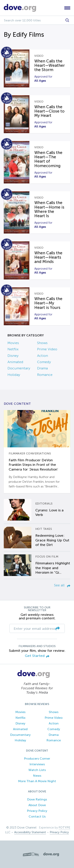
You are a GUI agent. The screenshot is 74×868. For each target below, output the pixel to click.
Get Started (37, 656)
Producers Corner (37, 759)
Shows (42, 343)
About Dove (37, 805)
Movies (13, 343)
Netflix (13, 349)
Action (43, 356)
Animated (15, 362)
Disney (13, 356)
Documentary (19, 368)
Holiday (14, 375)
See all (62, 585)
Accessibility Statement (30, 832)
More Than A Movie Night (37, 781)
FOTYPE (64, 828)
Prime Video (47, 349)
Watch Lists (37, 770)
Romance (45, 375)
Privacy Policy (37, 811)
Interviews (37, 764)
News (37, 776)
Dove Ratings (37, 799)
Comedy (44, 362)
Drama (42, 368)
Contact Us (37, 816)
